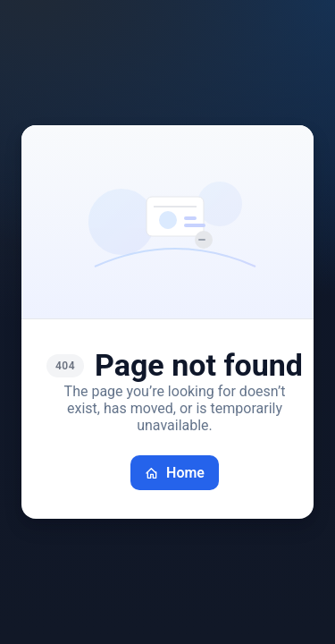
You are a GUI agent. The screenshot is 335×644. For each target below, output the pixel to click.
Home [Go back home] (175, 473)
